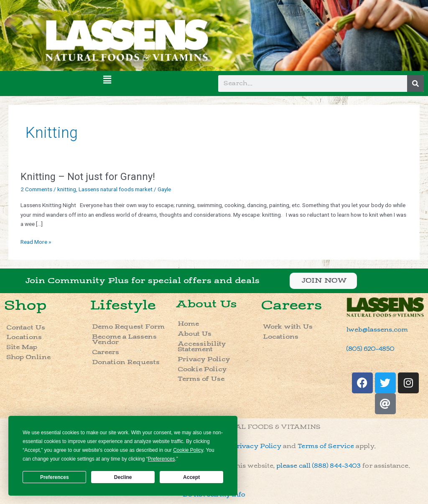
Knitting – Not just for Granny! (88, 177)
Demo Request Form (128, 327)
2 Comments (36, 189)
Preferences (55, 477)
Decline (123, 477)
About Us (206, 304)
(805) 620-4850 (371, 349)
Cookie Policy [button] (188, 450)
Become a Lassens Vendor (124, 340)
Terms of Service (326, 446)
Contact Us (26, 328)
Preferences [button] (162, 459)
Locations (24, 337)
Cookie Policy (202, 369)
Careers (106, 352)
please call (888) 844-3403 (318, 466)
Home (188, 324)
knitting (67, 189)
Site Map (22, 347)
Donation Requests (126, 362)
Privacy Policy (204, 359)
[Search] (415, 84)
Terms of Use (201, 379)
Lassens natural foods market (116, 189)
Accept (191, 477)
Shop (25, 305)
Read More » (36, 241)
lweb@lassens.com (377, 330)
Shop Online (28, 357)
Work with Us (288, 327)
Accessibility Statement (202, 347)
